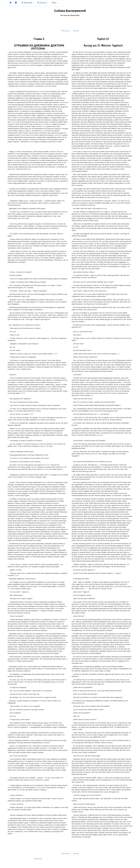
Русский (28, 3)
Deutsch (43, 3)
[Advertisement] (70, 21)
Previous (66, 31)
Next (76, 31)
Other (54, 3)
